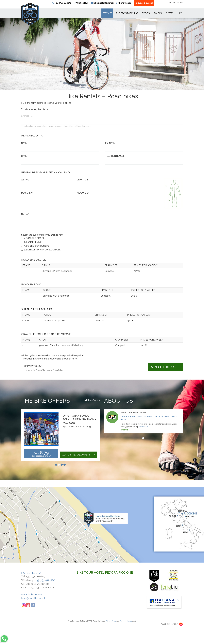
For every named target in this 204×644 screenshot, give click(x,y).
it (170, 3)
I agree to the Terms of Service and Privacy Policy (44, 370)
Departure (83, 180)
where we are (125, 3)
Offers (170, 13)
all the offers (92, 400)
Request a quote (144, 3)
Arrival (25, 180)
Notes (25, 214)
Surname (110, 143)
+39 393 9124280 (45, 580)
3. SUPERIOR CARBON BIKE (37, 246)
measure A (27, 193)
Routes (158, 13)
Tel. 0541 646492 (63, 3)
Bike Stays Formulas (127, 13)
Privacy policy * (34, 366)
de (182, 3)
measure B (83, 193)
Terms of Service (126, 621)
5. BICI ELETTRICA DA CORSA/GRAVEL (42, 250)
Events (146, 13)
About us (119, 401)
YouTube (28, 606)
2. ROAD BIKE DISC (33, 242)
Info (180, 13)
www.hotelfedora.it (33, 594)
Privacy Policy (111, 621)
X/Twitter (27, 116)
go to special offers (78, 455)
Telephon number (115, 156)
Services (107, 13)
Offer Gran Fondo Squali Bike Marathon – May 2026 (80, 419)
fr (178, 3)
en (174, 3)
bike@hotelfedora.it (103, 3)
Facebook (33, 606)
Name (24, 143)
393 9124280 (81, 3)
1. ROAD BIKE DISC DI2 (34, 238)
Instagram (24, 606)
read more (143, 427)
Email (24, 156)
